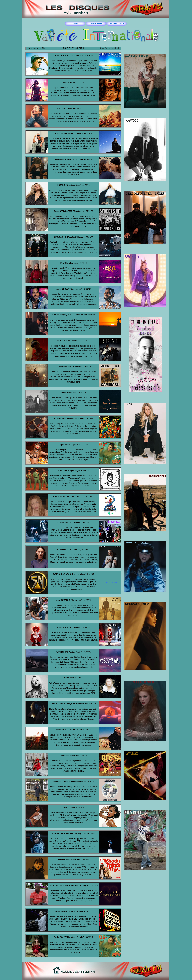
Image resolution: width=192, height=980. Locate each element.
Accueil (75, 23)
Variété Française (96, 23)
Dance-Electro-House (116, 23)
